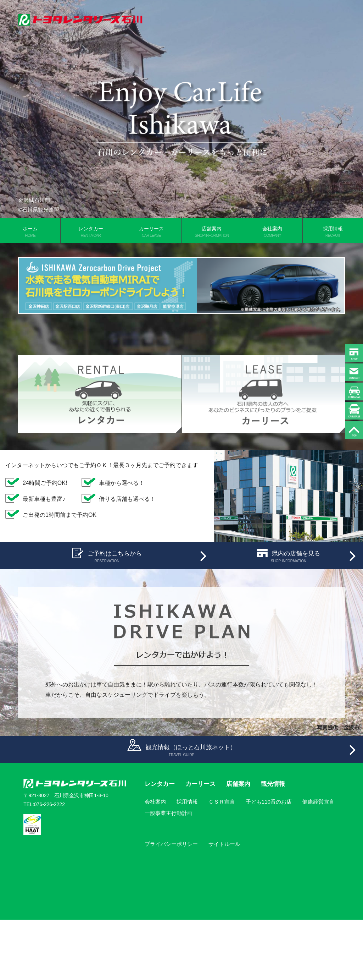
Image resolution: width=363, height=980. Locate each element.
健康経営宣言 (318, 862)
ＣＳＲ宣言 (222, 862)
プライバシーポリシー (171, 904)
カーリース (151, 232)
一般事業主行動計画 (169, 873)
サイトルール (224, 904)
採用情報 (187, 862)
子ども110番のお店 (269, 862)
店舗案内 (212, 232)
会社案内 (272, 232)
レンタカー (91, 232)
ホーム (30, 232)
